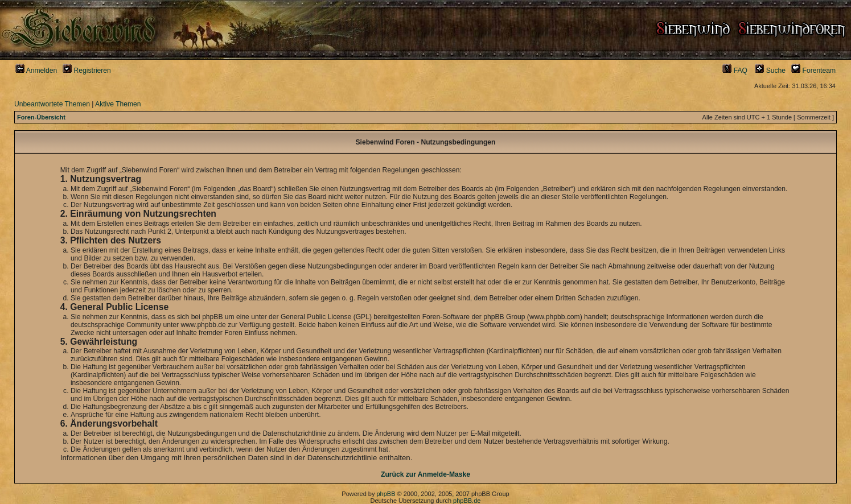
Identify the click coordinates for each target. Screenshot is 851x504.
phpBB (386, 494)
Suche (770, 71)
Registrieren (87, 71)
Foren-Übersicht (41, 117)
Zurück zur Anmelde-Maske (425, 474)
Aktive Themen (118, 104)
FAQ (735, 71)
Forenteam (813, 71)
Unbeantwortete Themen (52, 104)
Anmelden (36, 71)
